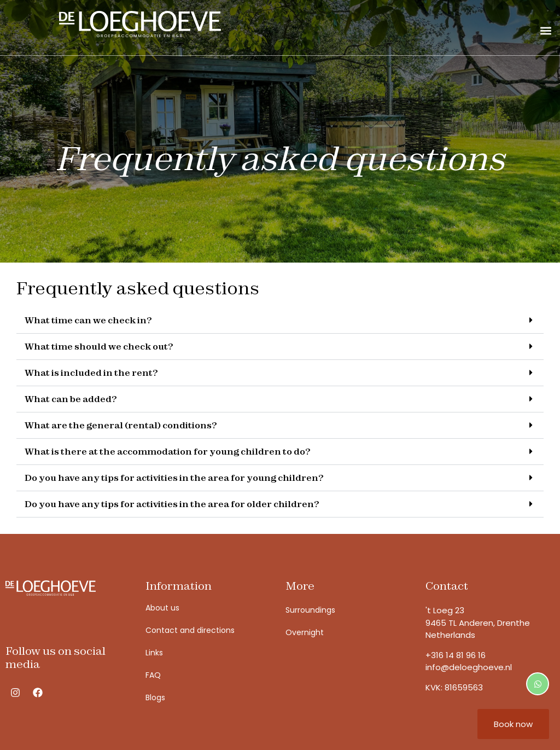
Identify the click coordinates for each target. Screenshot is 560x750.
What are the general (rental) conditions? (121, 425)
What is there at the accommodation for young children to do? (168, 451)
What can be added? (71, 399)
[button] (546, 30)
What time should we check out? (99, 346)
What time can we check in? (88, 320)
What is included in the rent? (91, 373)
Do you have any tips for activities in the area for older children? (172, 504)
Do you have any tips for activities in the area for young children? (174, 478)
